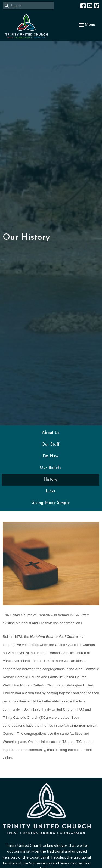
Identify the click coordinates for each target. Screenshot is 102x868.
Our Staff (51, 445)
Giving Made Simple (50, 503)
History (50, 480)
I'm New (50, 456)
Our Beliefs (50, 468)
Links (50, 491)
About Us (51, 433)
